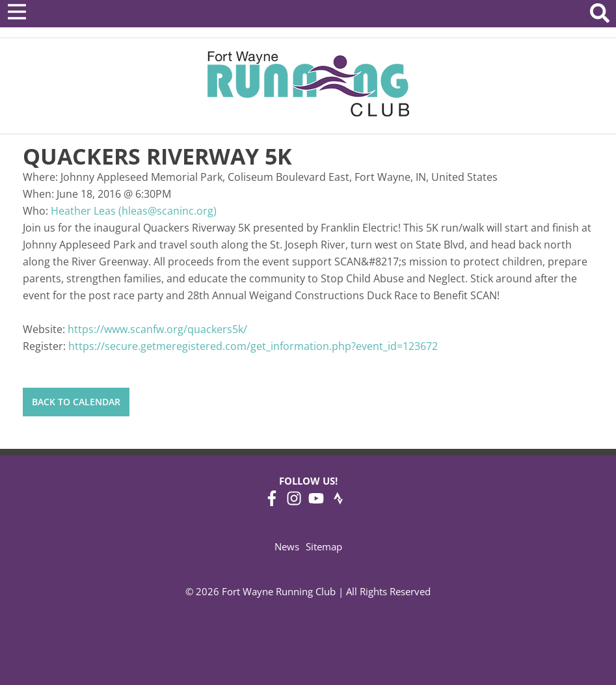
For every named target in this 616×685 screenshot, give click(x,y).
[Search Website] (600, 15)
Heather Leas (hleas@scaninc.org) (134, 211)
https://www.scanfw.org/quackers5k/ (157, 329)
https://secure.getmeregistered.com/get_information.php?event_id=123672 (253, 346)
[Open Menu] (17, 12)
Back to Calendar (76, 402)
